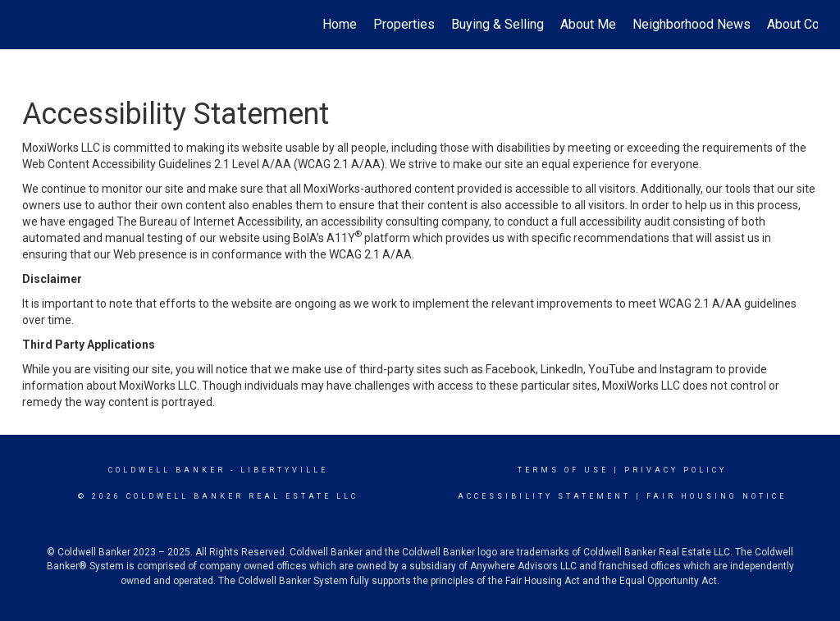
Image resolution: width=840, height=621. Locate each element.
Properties (404, 24)
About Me (588, 24)
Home (340, 24)
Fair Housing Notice (717, 496)
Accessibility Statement (544, 496)
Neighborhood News (692, 24)
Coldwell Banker (167, 470)
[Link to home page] (31, 25)
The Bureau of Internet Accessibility (208, 221)
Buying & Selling (498, 24)
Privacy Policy (676, 470)
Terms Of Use (563, 470)
